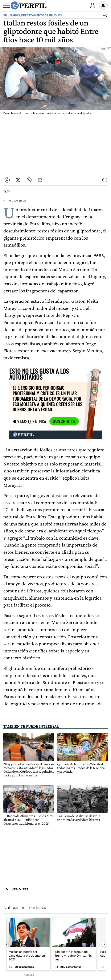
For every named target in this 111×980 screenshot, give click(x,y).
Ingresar (92, 5)
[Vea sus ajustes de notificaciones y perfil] (103, 5)
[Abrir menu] (7, 6)
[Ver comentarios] (104, 16)
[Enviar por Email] (40, 180)
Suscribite (64, 421)
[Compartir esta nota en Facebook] (7, 180)
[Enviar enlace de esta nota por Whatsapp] (29, 180)
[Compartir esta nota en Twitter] (18, 180)
